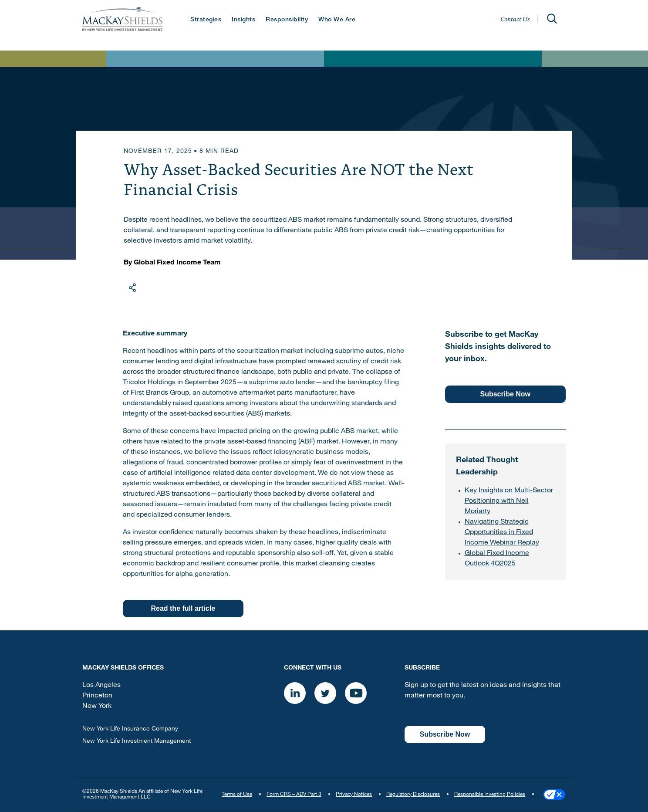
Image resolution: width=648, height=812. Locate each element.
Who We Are (337, 20)
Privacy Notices (354, 795)
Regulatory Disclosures (413, 795)
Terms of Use (237, 795)
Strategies (206, 20)
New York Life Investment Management (137, 741)
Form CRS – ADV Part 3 (294, 795)
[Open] (552, 19)
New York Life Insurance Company (130, 729)
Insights (243, 20)
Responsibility (287, 20)
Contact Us (515, 19)
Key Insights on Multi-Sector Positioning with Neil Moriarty (509, 501)
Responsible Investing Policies (490, 795)
